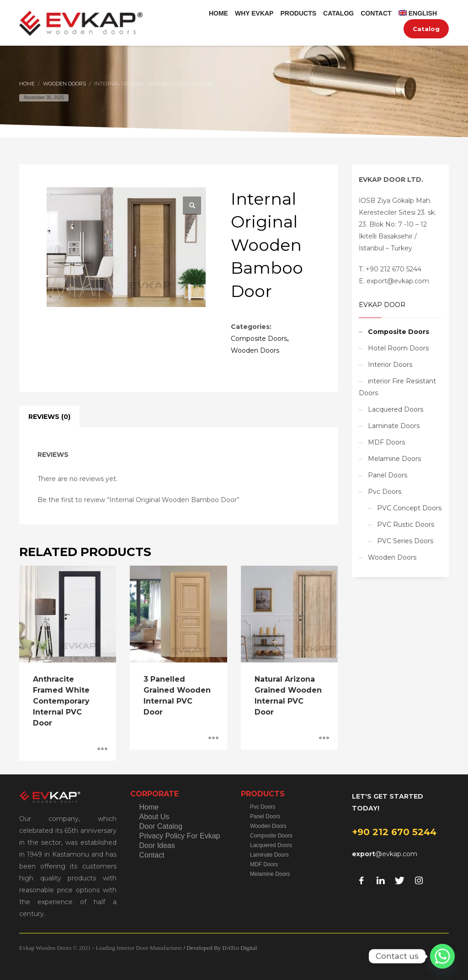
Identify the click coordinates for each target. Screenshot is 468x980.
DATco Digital (239, 948)
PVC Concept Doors (409, 508)
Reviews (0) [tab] (49, 417)
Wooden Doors (255, 350)
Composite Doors (259, 339)
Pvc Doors (385, 492)
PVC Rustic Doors (406, 524)
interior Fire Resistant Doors (397, 387)
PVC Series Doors (405, 541)
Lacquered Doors (396, 409)
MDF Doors (386, 442)
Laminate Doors (394, 426)
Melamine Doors (394, 459)
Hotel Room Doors (398, 348)
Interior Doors (390, 365)
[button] (192, 206)
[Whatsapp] (442, 956)
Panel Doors (388, 475)
